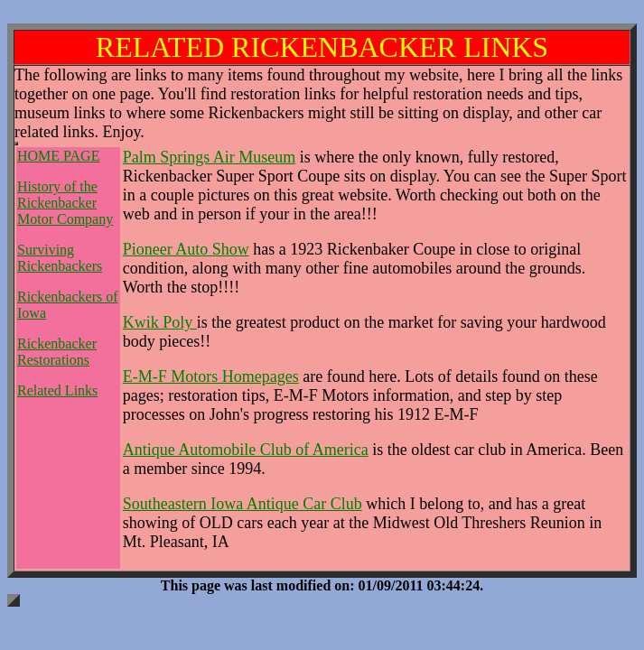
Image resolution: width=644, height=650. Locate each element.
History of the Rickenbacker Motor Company (65, 203)
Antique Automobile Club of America (246, 450)
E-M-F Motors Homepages (211, 376)
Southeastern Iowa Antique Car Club (243, 504)
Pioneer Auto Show (186, 249)
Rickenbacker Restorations (57, 352)
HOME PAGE (58, 156)
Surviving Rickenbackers (60, 258)
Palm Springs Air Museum (210, 157)
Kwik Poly (160, 322)
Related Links (57, 390)
